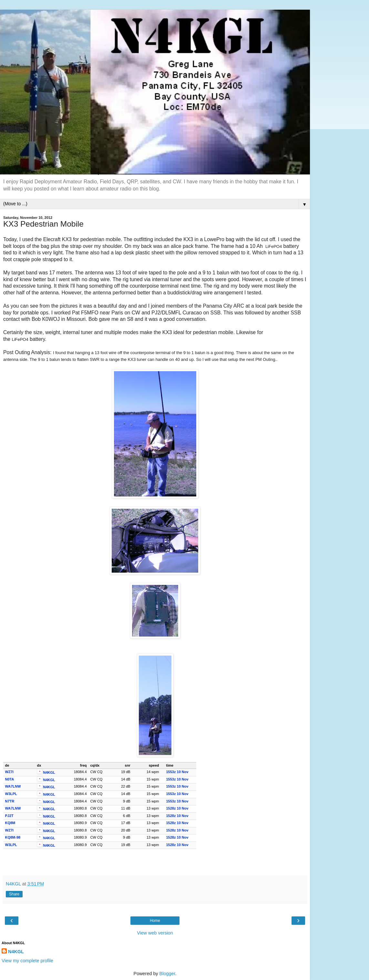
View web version (155, 933)
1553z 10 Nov (177, 772)
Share (14, 894)
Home (155, 921)
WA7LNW (13, 786)
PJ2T (9, 816)
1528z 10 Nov (177, 808)
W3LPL (11, 794)
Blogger (167, 974)
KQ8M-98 (13, 837)
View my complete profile (27, 961)
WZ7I (9, 772)
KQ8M (10, 823)
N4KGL (49, 772)
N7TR (10, 801)
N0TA (10, 779)
